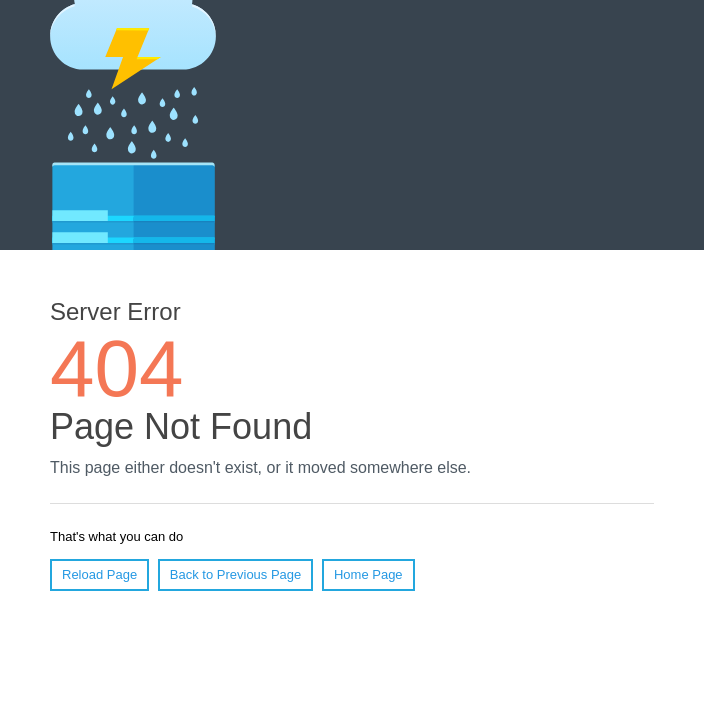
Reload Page (99, 574)
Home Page (368, 574)
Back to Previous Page (236, 574)
